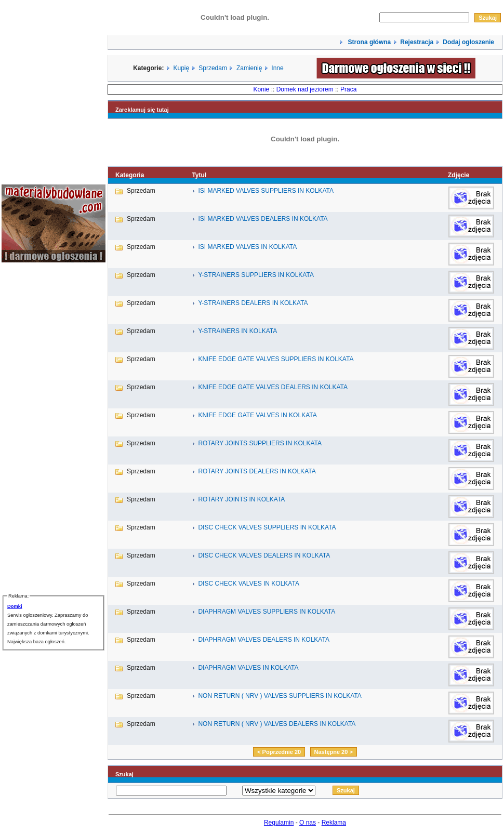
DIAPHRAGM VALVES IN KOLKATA (248, 668)
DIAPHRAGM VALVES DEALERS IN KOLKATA (264, 640)
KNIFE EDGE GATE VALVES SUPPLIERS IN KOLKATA (276, 359)
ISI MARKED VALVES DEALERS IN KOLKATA (263, 219)
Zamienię (249, 68)
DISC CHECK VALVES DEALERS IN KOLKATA (264, 555)
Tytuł (199, 175)
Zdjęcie (459, 175)
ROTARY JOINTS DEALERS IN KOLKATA (257, 471)
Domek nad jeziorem (305, 89)
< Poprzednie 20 (279, 752)
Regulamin (279, 823)
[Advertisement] (33, 427)
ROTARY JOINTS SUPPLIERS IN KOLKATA (260, 443)
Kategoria (130, 175)
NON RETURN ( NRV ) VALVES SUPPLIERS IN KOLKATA (280, 696)
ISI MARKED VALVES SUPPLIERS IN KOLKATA (266, 191)
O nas (308, 823)
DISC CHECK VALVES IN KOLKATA (249, 584)
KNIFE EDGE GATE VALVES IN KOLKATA (257, 415)
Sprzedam (213, 68)
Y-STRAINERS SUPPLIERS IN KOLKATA (256, 275)
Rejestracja (417, 42)
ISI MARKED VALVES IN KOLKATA (247, 247)
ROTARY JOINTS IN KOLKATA (241, 499)
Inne (277, 68)
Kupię (182, 68)
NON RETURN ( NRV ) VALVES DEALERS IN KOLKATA (277, 724)
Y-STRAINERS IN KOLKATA (237, 331)
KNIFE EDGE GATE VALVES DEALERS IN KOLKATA (273, 387)
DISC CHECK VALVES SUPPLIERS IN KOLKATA (267, 527)
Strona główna (368, 42)
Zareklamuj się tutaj (142, 110)
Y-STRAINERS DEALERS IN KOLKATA (253, 303)
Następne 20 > (334, 752)
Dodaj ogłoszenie (468, 42)
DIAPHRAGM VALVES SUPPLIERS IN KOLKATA (267, 612)
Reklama (334, 823)
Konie (262, 89)
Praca (348, 89)
